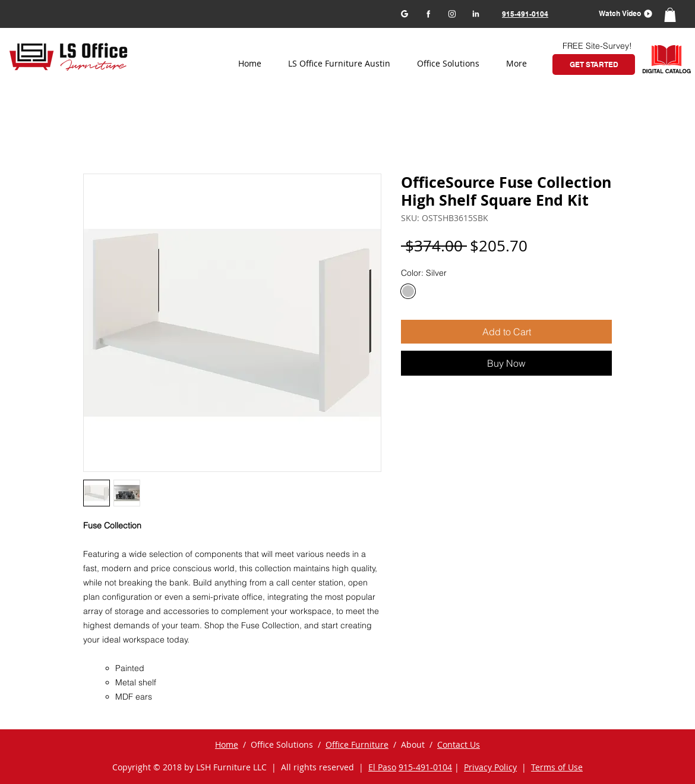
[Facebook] (428, 13)
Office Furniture (357, 744)
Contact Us (459, 744)
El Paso (382, 767)
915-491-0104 (425, 767)
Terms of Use (557, 767)
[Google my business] (404, 13)
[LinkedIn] (476, 13)
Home (227, 744)
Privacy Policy (490, 767)
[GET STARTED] (594, 64)
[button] (622, 13)
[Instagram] (452, 13)
